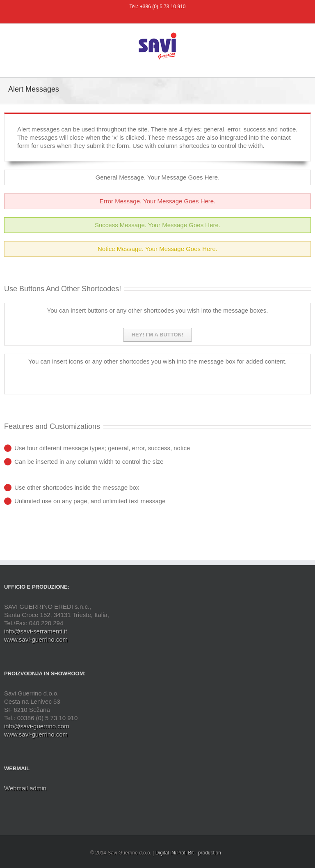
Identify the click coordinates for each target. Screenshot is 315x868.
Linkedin (116, 376)
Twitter (73, 377)
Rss (44, 376)
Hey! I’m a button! (158, 335)
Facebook (58, 377)
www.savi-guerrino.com (36, 639)
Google (103, 378)
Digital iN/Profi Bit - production (188, 853)
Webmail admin (25, 788)
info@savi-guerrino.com (37, 726)
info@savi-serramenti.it (36, 631)
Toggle (298, 178)
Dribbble (88, 377)
